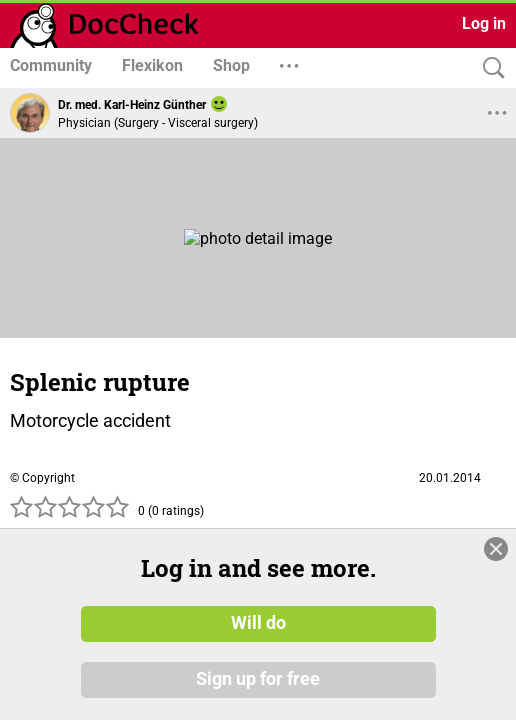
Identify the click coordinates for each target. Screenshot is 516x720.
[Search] (489, 68)
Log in (484, 23)
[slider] (70, 513)
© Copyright (42, 478)
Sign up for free (258, 679)
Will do (258, 623)
